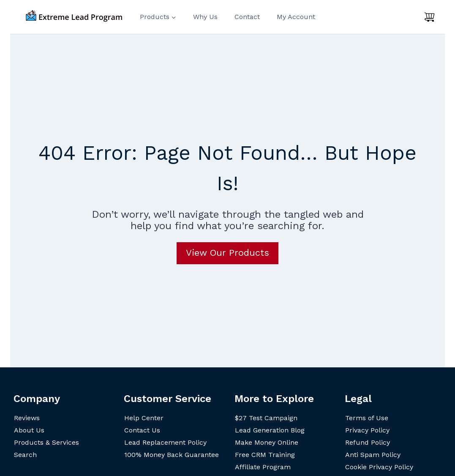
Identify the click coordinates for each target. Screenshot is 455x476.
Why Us (205, 17)
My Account (296, 17)
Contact (247, 17)
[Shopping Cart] (429, 17)
